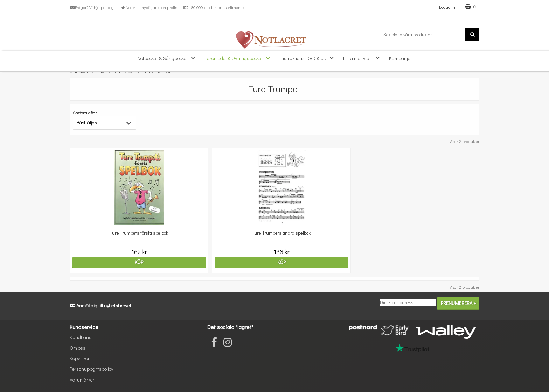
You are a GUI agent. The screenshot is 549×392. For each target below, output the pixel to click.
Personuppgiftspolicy (91, 369)
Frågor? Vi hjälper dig (92, 7)
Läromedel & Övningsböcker (239, 58)
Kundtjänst (81, 337)
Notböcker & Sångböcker (168, 58)
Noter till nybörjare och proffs (148, 7)
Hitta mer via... (363, 58)
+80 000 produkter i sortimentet (214, 7)
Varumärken (83, 380)
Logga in (447, 7)
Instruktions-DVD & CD (308, 58)
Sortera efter (85, 112)
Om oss (78, 348)
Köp (119, 262)
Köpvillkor (80, 358)
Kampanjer (401, 58)
